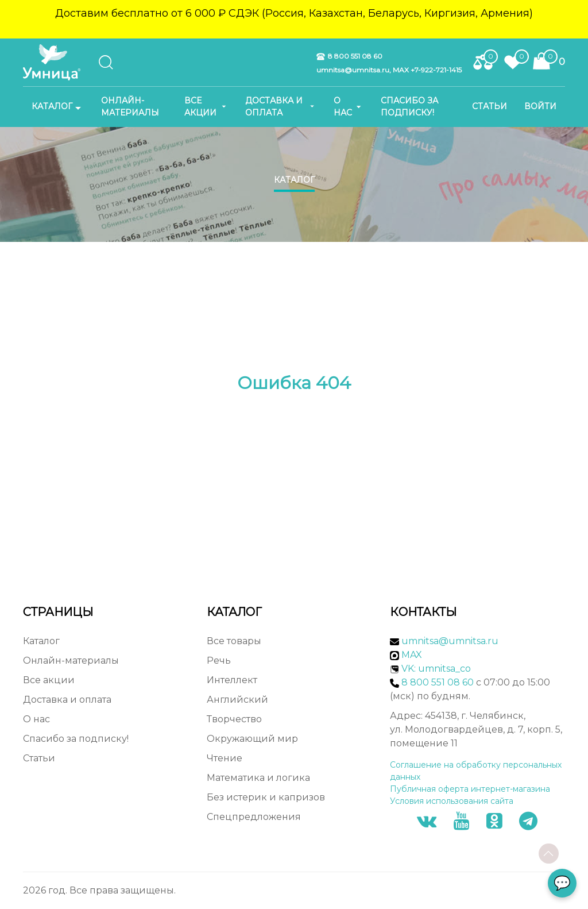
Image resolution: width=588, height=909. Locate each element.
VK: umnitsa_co (436, 669)
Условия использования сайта (452, 801)
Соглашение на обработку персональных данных (476, 771)
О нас (349, 107)
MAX (406, 655)
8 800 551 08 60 (349, 56)
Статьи (490, 106)
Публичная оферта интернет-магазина (470, 789)
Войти (540, 106)
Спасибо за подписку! (409, 107)
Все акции (206, 107)
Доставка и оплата (281, 107)
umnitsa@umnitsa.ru (450, 641)
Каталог (58, 107)
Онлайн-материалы (130, 107)
